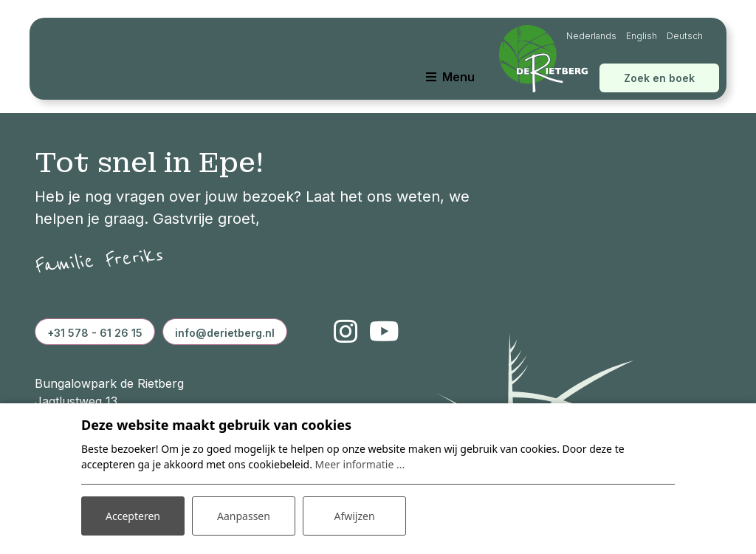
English (642, 36)
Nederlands (591, 36)
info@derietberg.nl (225, 333)
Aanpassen (244, 516)
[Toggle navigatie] (450, 77)
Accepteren (133, 516)
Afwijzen (354, 516)
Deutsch (685, 36)
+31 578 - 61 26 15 (95, 333)
